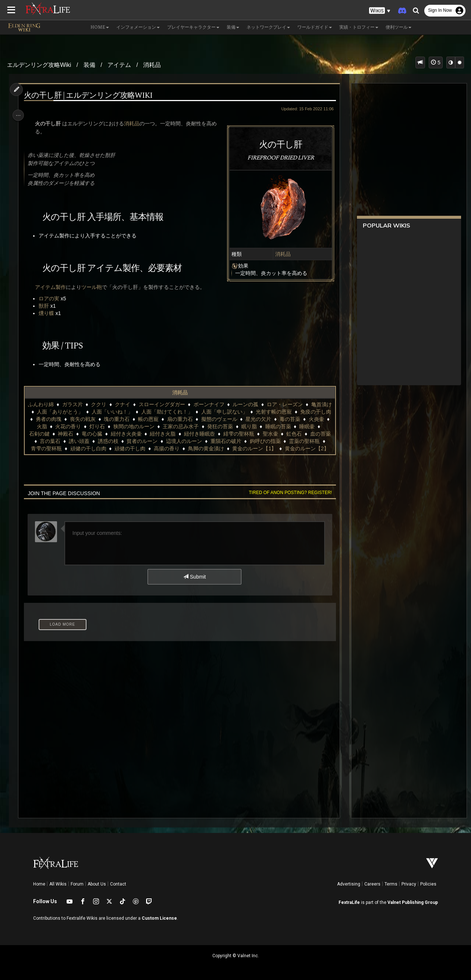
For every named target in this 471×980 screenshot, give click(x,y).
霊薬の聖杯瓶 (94, 448)
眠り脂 (304, 426)
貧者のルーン (215, 441)
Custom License (159, 918)
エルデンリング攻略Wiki (39, 65)
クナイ (132, 404)
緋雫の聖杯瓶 (301, 434)
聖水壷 (44, 441)
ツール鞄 (93, 287)
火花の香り (123, 426)
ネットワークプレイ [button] (268, 27)
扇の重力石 (221, 419)
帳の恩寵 (190, 419)
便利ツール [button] (399, 27)
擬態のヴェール (261, 419)
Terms (391, 884)
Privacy (409, 884)
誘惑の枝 (181, 441)
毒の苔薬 (49, 426)
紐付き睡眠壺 (262, 434)
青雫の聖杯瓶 (133, 448)
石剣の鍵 (102, 434)
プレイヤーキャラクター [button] (193, 27)
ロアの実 (51, 298)
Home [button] (100, 27)
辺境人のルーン (257, 441)
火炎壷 (75, 426)
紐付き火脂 (226, 434)
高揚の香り (254, 448)
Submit (194, 584)
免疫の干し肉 (53, 419)
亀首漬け (43, 412)
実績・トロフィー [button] (359, 27)
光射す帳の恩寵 (299, 412)
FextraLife (349, 902)
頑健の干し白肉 (175, 448)
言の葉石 (123, 441)
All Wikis (58, 884)
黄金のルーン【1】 (153, 456)
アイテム (119, 65)
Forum (77, 884)
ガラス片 (82, 404)
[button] (380, 11)
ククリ (109, 404)
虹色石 (68, 441)
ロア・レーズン (295, 404)
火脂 (97, 426)
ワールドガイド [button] (315, 27)
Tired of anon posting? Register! (287, 500)
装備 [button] (233, 27)
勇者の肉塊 (90, 419)
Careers (372, 884)
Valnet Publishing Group (413, 902)
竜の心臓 (155, 434)
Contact (118, 884)
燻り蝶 (48, 313)
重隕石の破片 (299, 441)
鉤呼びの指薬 (55, 448)
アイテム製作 (52, 287)
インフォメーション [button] (138, 27)
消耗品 (152, 65)
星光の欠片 (300, 419)
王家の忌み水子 (236, 426)
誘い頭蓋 (152, 441)
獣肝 (46, 306)
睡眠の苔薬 (46, 434)
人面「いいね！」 (138, 412)
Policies (428, 884)
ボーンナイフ (219, 404)
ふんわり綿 (51, 404)
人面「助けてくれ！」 (192, 412)
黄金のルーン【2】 (206, 456)
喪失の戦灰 (124, 419)
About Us (97, 884)
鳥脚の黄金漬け (293, 448)
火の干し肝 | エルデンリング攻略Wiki (90, 96)
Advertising (349, 884)
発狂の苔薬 (275, 426)
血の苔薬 (94, 441)
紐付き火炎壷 (189, 434)
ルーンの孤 (255, 404)
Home (39, 884)
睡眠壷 (75, 434)
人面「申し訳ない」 (249, 412)
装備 (89, 65)
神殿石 (128, 434)
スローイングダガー (172, 404)
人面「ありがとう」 (85, 412)
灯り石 (152, 426)
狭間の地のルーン (189, 426)
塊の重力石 (158, 419)
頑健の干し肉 (217, 448)
